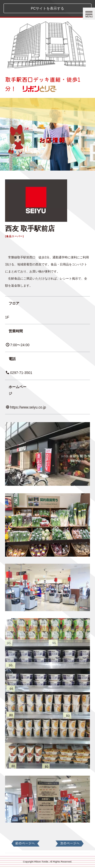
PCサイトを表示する (48, 8)
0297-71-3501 (19, 373)
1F (7, 317)
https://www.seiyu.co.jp (26, 407)
